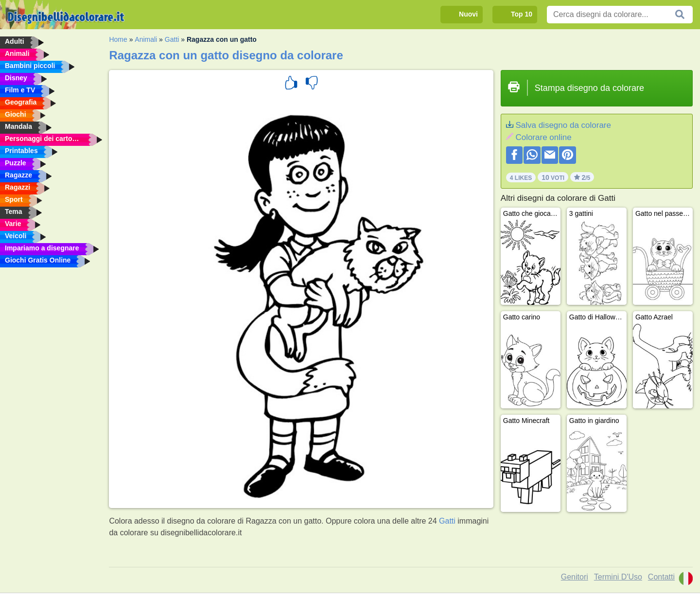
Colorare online (543, 137)
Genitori (575, 577)
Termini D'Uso (618, 577)
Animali (146, 39)
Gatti (172, 39)
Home (118, 39)
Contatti (661, 577)
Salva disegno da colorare (563, 125)
